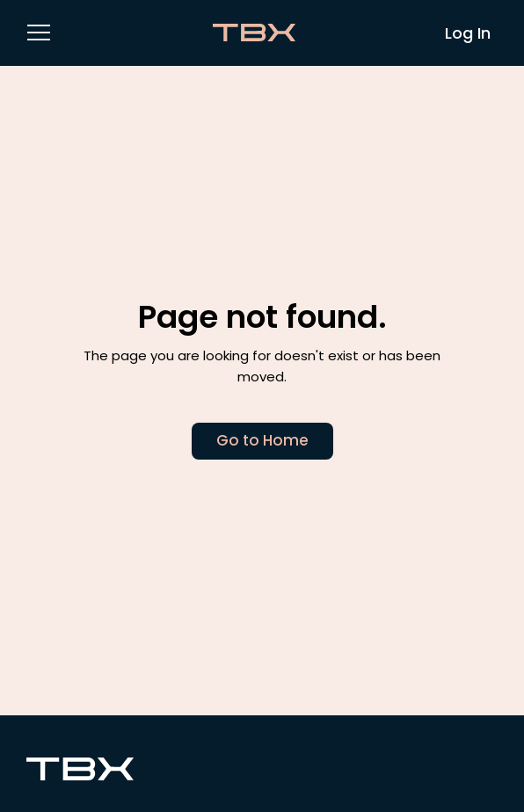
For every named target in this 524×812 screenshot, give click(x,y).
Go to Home (262, 440)
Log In (468, 33)
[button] (39, 31)
